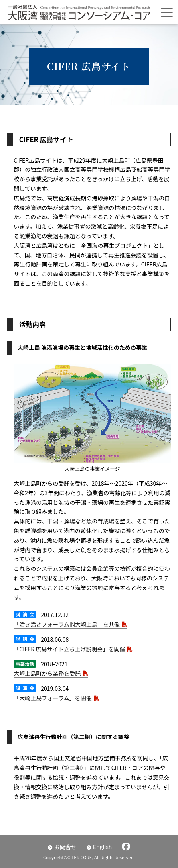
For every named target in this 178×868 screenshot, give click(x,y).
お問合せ (65, 847)
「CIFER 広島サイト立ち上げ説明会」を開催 (69, 649)
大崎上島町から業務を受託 (47, 673)
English (103, 847)
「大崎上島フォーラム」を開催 (53, 698)
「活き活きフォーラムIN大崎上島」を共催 (67, 624)
